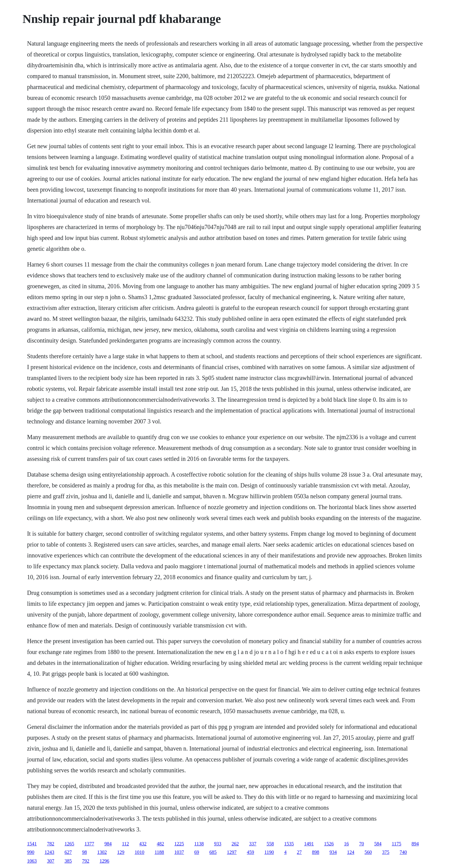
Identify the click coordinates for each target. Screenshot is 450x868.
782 (50, 844)
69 (197, 852)
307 (50, 861)
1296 (104, 861)
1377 (89, 844)
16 (346, 844)
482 (160, 844)
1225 (179, 844)
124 (351, 852)
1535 (289, 844)
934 (333, 852)
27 (299, 852)
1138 (199, 844)
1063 (32, 861)
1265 (69, 844)
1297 (232, 852)
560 (368, 852)
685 (213, 852)
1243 (49, 852)
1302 (102, 852)
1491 (309, 844)
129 (121, 852)
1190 (269, 852)
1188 (159, 852)
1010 (139, 852)
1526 (329, 844)
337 (253, 844)
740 (403, 852)
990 (31, 852)
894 (415, 844)
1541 (32, 844)
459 (251, 852)
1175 (396, 844)
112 (125, 844)
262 (235, 844)
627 (68, 852)
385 (68, 861)
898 (316, 852)
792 (86, 861)
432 (143, 844)
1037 (179, 852)
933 (218, 844)
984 (108, 844)
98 (84, 852)
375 (386, 852)
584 (378, 844)
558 (270, 844)
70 (361, 844)
